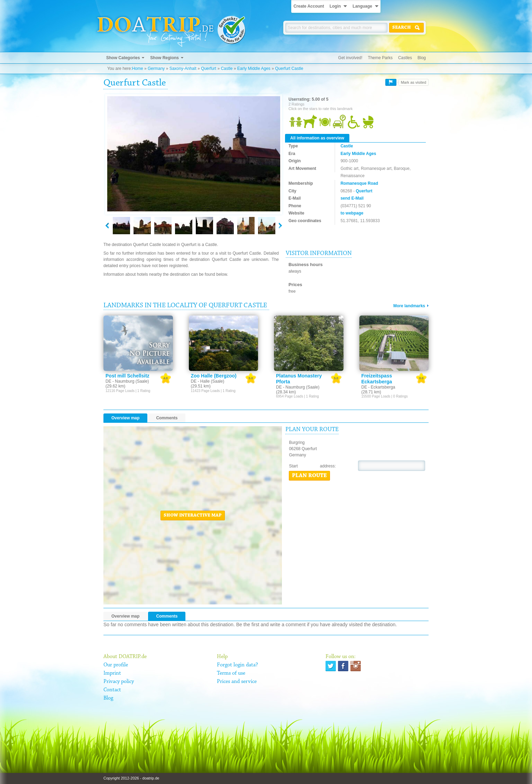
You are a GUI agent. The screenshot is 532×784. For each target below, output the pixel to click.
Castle (227, 69)
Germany (156, 69)
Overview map (125, 418)
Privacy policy (119, 682)
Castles (405, 58)
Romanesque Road (359, 183)
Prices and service (237, 682)
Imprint (112, 673)
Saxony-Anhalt (183, 69)
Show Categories (123, 58)
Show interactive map (193, 516)
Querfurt (209, 69)
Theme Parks (380, 58)
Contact (112, 690)
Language (362, 6)
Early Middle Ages (254, 69)
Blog (422, 58)
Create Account (309, 6)
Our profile (116, 665)
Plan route (309, 476)
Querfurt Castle (289, 69)
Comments (167, 418)
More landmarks (409, 306)
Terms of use (231, 673)
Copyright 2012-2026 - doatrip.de (131, 778)
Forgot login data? (237, 665)
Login (335, 6)
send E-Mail (352, 198)
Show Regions (164, 58)
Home (138, 69)
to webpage (352, 213)
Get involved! (350, 58)
